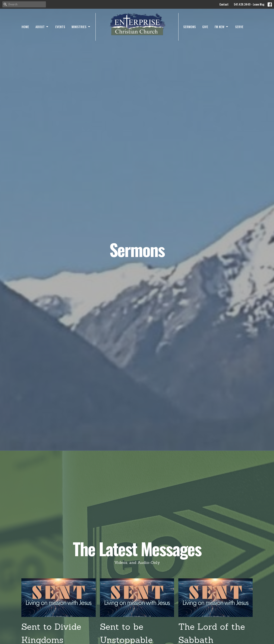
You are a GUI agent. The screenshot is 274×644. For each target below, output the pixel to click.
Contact (224, 4)
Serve (239, 27)
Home (25, 27)
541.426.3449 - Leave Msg (249, 4)
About (42, 27)
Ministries (81, 27)
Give (205, 27)
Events (60, 27)
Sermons (190, 27)
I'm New (222, 27)
